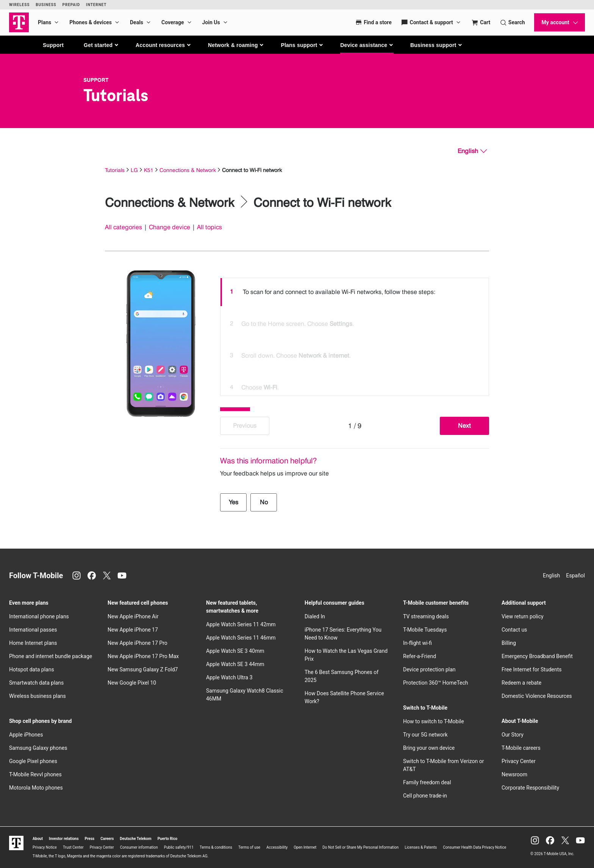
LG (134, 170)
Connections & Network (188, 170)
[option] (355, 292)
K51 (149, 170)
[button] (101, 45)
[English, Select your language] (472, 151)
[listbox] (355, 335)
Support (53, 45)
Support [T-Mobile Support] (96, 80)
